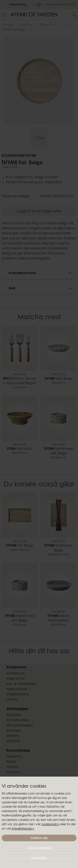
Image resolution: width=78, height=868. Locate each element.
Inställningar (39, 858)
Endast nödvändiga (39, 848)
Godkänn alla (39, 838)
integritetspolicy (23, 829)
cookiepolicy (50, 825)
